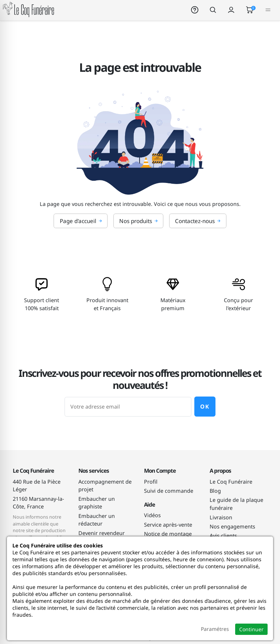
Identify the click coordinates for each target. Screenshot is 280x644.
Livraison (221, 517)
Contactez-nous (198, 221)
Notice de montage (168, 534)
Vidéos (152, 515)
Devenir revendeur (102, 533)
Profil (151, 482)
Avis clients (223, 536)
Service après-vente (168, 525)
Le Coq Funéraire (231, 482)
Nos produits (139, 221)
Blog (215, 491)
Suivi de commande (169, 491)
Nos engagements (232, 526)
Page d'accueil (81, 221)
